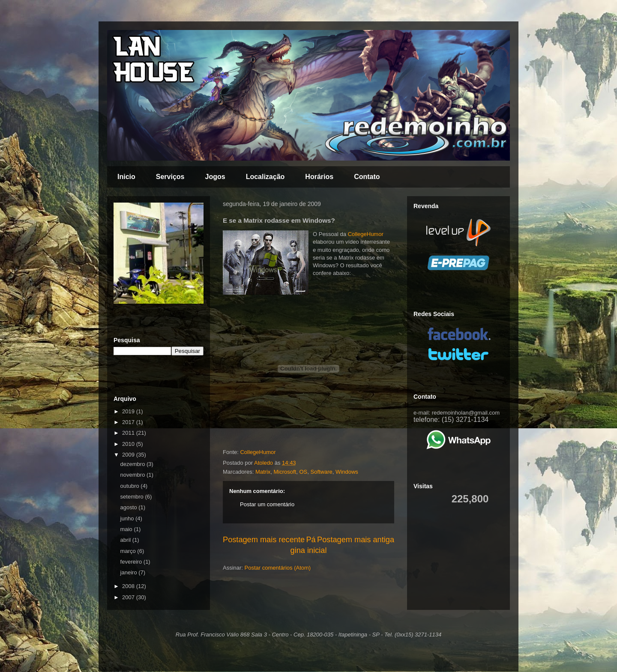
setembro (133, 497)
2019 (129, 411)
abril (126, 540)
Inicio (126, 177)
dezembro (133, 464)
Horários (319, 177)
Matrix (263, 472)
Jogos (215, 177)
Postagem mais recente (264, 540)
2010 (129, 444)
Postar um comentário (267, 504)
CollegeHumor (366, 234)
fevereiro (132, 562)
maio (127, 529)
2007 (129, 597)
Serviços (170, 177)
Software (322, 472)
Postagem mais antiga (356, 540)
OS (303, 472)
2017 (129, 422)
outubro (131, 486)
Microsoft (285, 472)
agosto (130, 507)
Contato (367, 177)
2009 (129, 455)
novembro (133, 475)
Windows (347, 472)
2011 (129, 433)
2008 (129, 586)
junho (128, 518)
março (129, 551)
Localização (265, 177)
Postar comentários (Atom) (278, 568)
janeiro (130, 572)
